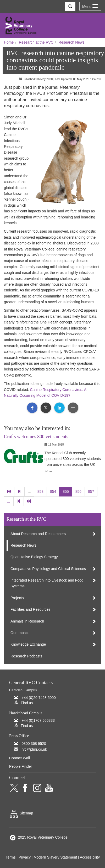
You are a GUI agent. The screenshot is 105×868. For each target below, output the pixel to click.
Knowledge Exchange (28, 644)
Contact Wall (20, 758)
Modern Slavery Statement (55, 857)
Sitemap (21, 813)
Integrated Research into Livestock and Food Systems (47, 583)
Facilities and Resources (31, 609)
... (29, 491)
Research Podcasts (26, 656)
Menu (90, 6)
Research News (72, 42)
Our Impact (20, 633)
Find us (27, 703)
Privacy (25, 857)
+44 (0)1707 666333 (38, 720)
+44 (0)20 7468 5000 (38, 698)
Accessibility (90, 857)
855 (66, 491)
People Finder (21, 766)
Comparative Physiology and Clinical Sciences (48, 569)
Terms (10, 857)
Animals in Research (27, 621)
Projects (17, 598)
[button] (32, 408)
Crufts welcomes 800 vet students (36, 437)
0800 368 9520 (34, 744)
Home (9, 42)
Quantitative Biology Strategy (34, 557)
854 (53, 491)
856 (78, 491)
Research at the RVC (36, 42)
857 (91, 491)
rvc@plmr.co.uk (34, 749)
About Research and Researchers (38, 534)
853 (40, 491)
